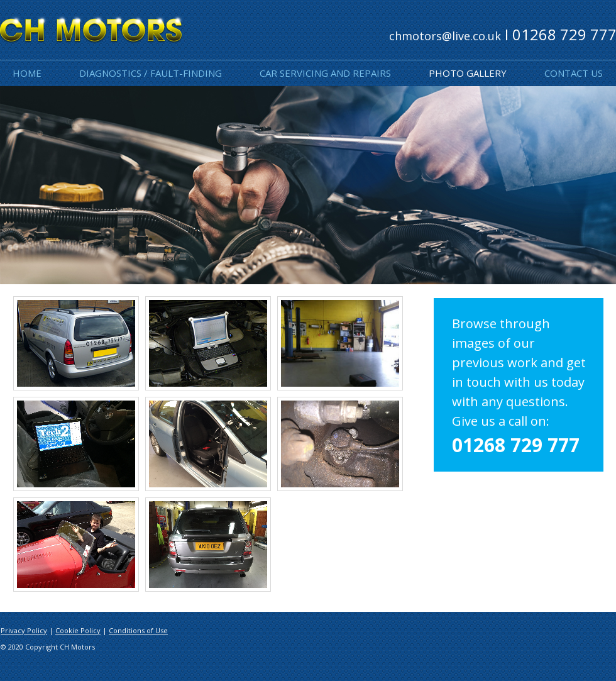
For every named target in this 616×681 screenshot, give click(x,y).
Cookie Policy (78, 630)
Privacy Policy (24, 630)
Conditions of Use (138, 630)
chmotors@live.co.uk (445, 36)
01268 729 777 (516, 445)
